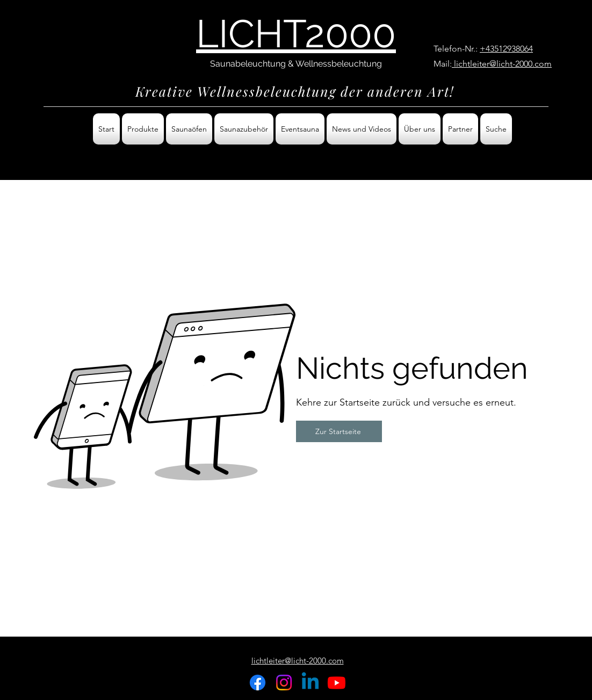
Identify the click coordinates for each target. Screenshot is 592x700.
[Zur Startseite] (339, 431)
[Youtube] (337, 683)
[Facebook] (258, 683)
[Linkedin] (310, 683)
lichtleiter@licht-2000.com (502, 64)
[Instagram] (284, 683)
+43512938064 (506, 49)
